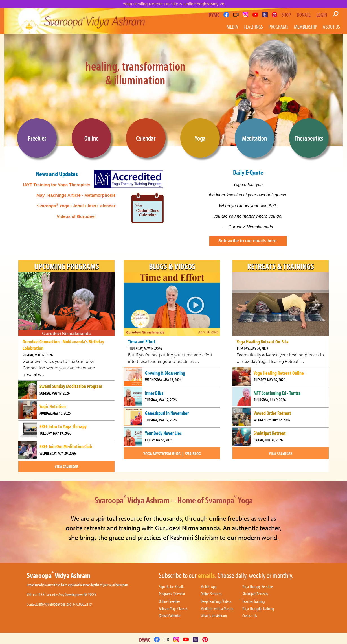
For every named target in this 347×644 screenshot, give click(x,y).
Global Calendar (170, 616)
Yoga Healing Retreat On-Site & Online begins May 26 (174, 4)
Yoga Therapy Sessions (258, 587)
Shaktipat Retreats (255, 594)
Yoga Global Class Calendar (76, 206)
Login (322, 15)
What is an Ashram (214, 616)
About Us (331, 26)
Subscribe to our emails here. (248, 241)
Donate (304, 15)
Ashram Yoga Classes (173, 609)
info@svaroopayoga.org (55, 604)
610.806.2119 (82, 604)
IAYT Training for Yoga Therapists (57, 185)
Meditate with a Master (217, 609)
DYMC (214, 15)
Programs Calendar (172, 594)
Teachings (253, 26)
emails (206, 576)
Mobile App (208, 587)
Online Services (211, 594)
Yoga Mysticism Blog (162, 453)
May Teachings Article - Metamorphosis (76, 195)
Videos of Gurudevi (76, 216)
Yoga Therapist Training (258, 609)
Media (232, 26)
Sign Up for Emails (172, 587)
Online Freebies (170, 601)
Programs (278, 26)
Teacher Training (253, 601)
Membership (306, 26)
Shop (286, 15)
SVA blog (193, 453)
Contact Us (250, 616)
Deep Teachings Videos (216, 601)
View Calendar (66, 466)
